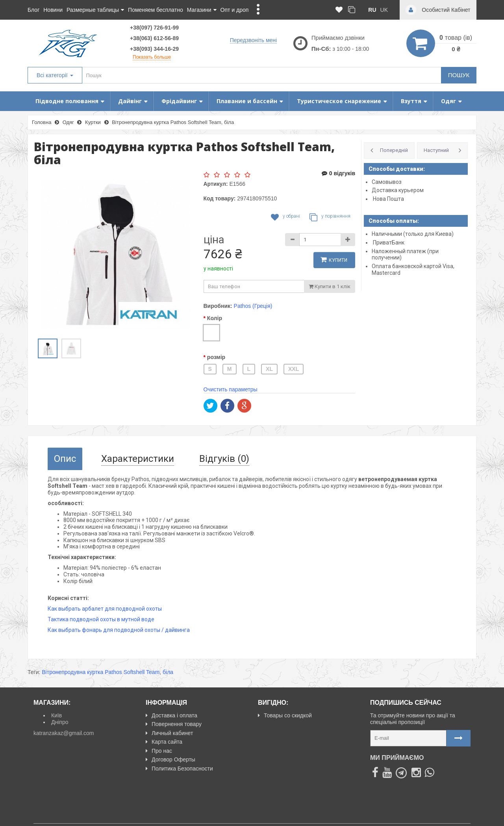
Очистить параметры (231, 389)
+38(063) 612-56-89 (154, 38)
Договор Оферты (170, 759)
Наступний (436, 150)
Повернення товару (174, 724)
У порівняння (330, 217)
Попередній (394, 150)
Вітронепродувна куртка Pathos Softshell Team (101, 672)
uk (384, 10)
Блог (33, 10)
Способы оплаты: (394, 221)
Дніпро (60, 722)
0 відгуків (338, 173)
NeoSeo (460, 817)
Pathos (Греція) (253, 306)
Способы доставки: (397, 169)
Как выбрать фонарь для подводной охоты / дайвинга (119, 630)
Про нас (159, 751)
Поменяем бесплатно (156, 10)
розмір (216, 357)
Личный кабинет (169, 733)
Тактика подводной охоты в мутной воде (101, 619)
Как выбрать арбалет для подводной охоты (105, 609)
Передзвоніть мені (253, 40)
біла (168, 672)
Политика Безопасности (179, 769)
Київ (57, 715)
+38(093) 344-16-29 (154, 49)
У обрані (285, 217)
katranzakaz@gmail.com (64, 733)
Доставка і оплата (171, 715)
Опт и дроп (235, 10)
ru (372, 10)
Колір (215, 318)
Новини (53, 10)
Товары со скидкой (285, 715)
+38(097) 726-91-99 (154, 28)
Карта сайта (164, 742)
